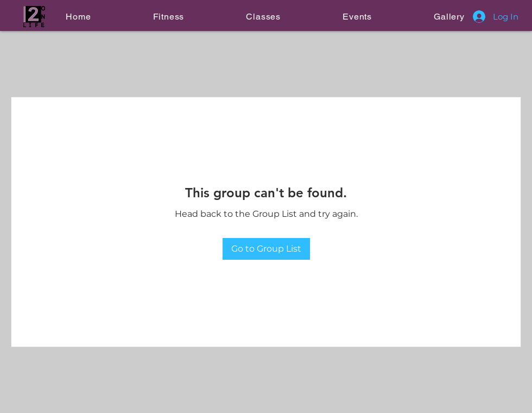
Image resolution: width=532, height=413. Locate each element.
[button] (168, 17)
